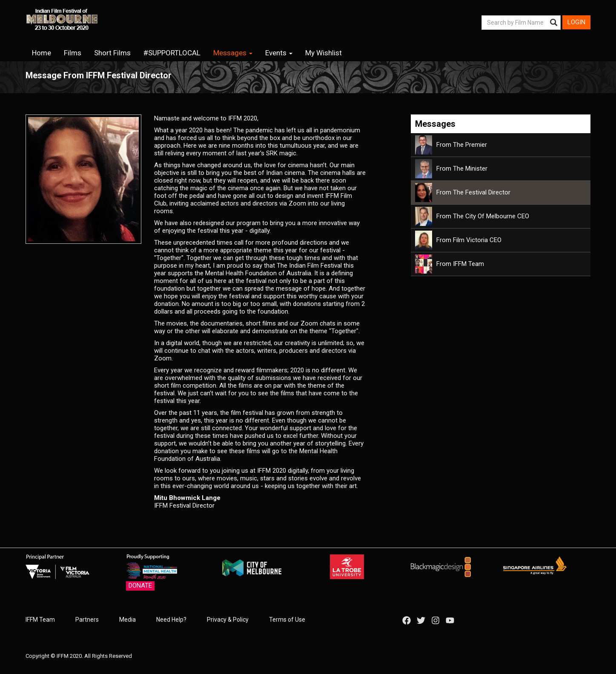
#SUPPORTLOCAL (172, 53)
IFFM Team (40, 620)
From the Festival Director (463, 192)
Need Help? (171, 620)
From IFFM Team (450, 264)
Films (73, 53)
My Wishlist (324, 53)
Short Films (112, 53)
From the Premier (451, 145)
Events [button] (279, 53)
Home (42, 53)
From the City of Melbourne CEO (472, 216)
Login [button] (576, 22)
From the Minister (451, 168)
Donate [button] (140, 585)
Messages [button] (233, 53)
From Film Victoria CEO (458, 240)
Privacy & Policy (228, 620)
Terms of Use (287, 620)
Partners (87, 620)
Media (127, 620)
